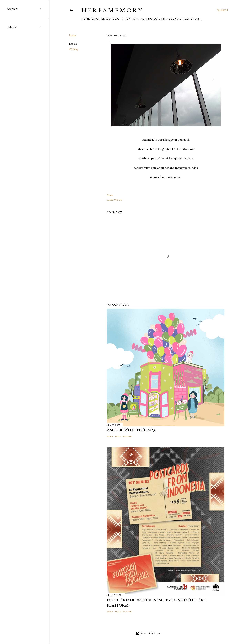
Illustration (121, 19)
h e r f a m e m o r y (112, 10)
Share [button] (73, 36)
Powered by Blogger (148, 633)
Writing (138, 19)
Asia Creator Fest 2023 (131, 430)
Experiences (101, 19)
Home (86, 19)
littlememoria (191, 19)
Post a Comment (124, 436)
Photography (156, 19)
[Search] (223, 10)
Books (173, 19)
